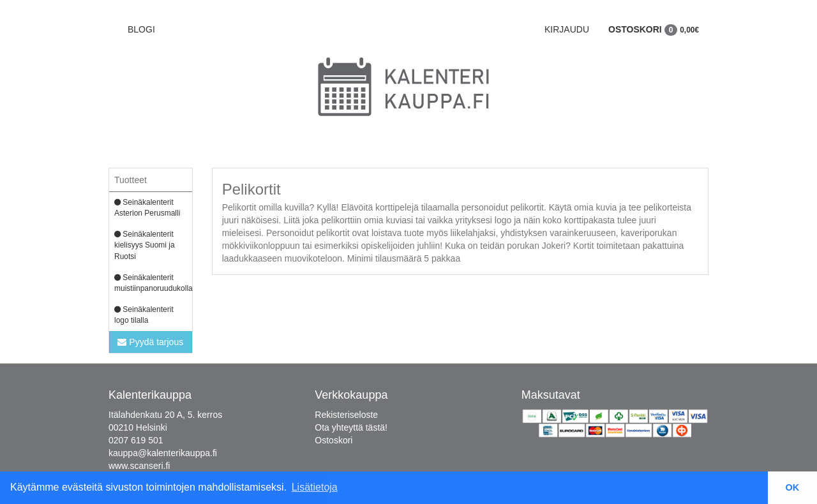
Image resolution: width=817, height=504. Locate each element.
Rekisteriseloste (346, 415)
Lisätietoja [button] (315, 487)
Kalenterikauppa (150, 395)
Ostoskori (654, 29)
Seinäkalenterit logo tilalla (144, 315)
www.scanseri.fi (139, 466)
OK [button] (793, 487)
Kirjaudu (567, 29)
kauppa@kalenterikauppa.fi (163, 453)
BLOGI (141, 29)
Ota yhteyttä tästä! (351, 427)
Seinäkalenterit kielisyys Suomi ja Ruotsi (145, 245)
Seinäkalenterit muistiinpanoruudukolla (153, 283)
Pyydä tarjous (150, 342)
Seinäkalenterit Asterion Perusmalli (147, 208)
